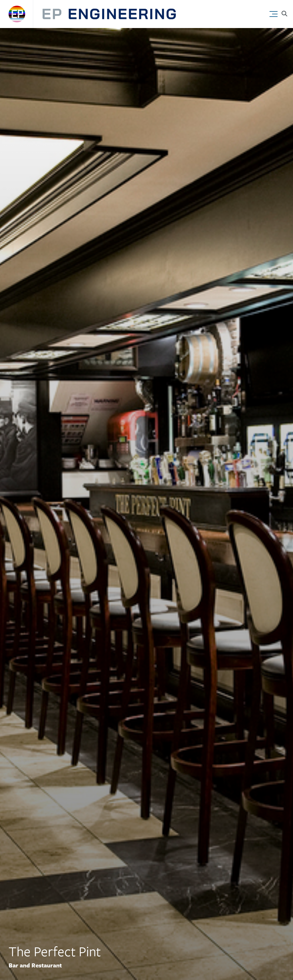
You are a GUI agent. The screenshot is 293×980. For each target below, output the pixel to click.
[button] (275, 13)
